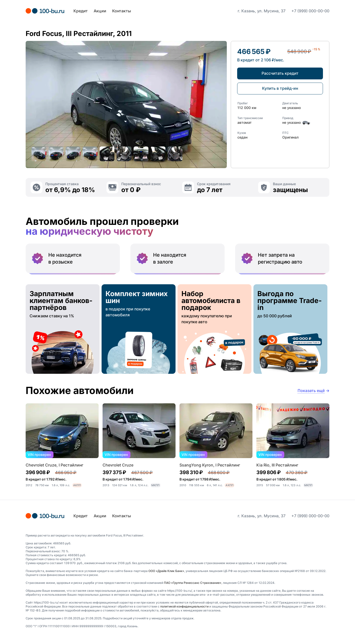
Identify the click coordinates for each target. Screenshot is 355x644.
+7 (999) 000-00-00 (310, 11)
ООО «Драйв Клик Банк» (166, 571)
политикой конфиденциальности (184, 606)
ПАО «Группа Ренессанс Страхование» (193, 583)
